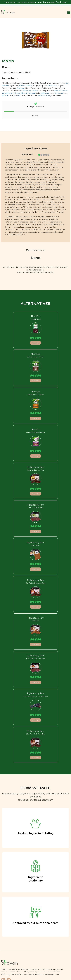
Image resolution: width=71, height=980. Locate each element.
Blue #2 (24, 93)
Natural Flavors (44, 96)
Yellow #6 (45, 93)
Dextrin (35, 91)
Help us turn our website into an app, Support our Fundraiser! (36, 2)
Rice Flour (53, 86)
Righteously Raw (36, 467)
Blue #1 (17, 93)
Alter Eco (35, 316)
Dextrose (21, 88)
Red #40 (58, 91)
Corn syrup (26, 91)
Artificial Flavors (25, 86)
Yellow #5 (9, 93)
